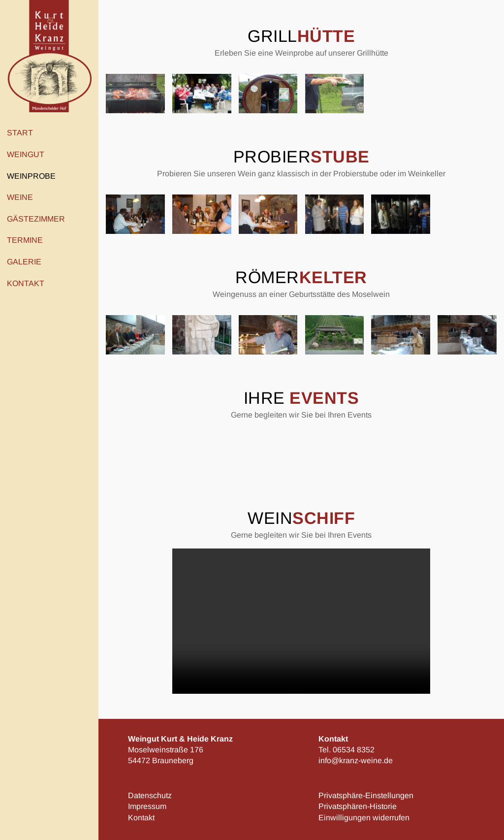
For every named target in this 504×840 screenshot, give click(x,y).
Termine (25, 240)
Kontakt (28, 283)
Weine (22, 197)
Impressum (147, 806)
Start (20, 133)
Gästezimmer (36, 219)
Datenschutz (150, 795)
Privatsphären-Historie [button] (358, 806)
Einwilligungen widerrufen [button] (364, 818)
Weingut (28, 155)
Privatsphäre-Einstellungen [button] (366, 795)
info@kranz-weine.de (356, 760)
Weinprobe (34, 176)
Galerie (24, 262)
